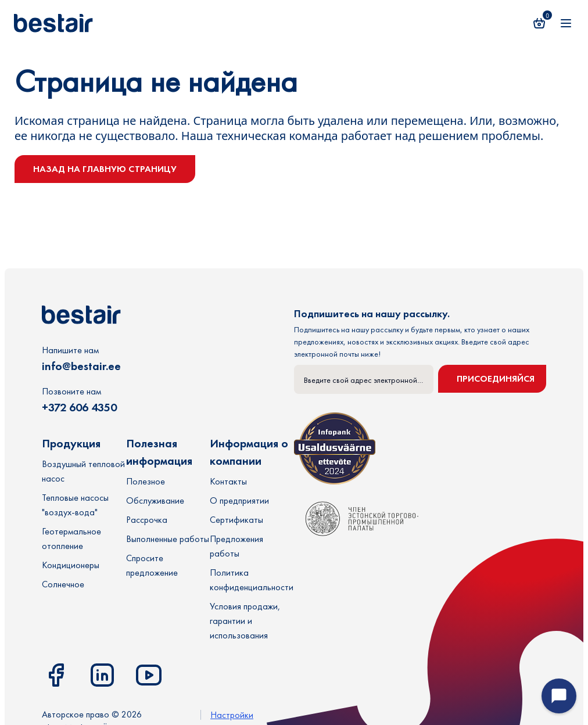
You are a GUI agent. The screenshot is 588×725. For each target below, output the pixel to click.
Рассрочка (147, 520)
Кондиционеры (71, 565)
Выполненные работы (168, 539)
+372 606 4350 (79, 407)
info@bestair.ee (81, 366)
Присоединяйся (496, 378)
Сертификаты (236, 520)
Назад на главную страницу (105, 169)
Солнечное (63, 584)
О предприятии (239, 500)
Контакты (228, 481)
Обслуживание (155, 500)
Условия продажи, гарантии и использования (245, 621)
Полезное (146, 481)
